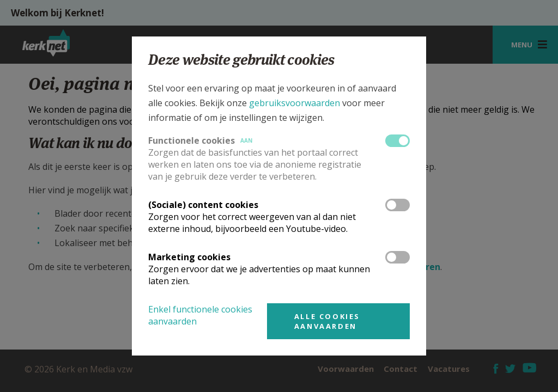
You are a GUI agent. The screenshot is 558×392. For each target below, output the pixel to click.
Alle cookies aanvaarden (327, 321)
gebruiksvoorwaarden (295, 103)
